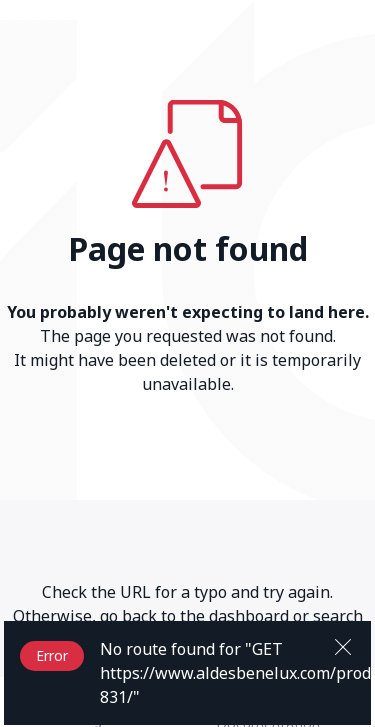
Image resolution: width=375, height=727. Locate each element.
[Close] (343, 645)
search (338, 616)
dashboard (249, 616)
